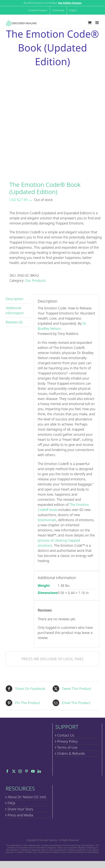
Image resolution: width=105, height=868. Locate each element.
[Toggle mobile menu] (97, 23)
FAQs (12, 803)
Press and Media (20, 815)
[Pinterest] (26, 771)
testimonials (47, 520)
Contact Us (66, 735)
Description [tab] (14, 299)
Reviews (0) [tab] (14, 322)
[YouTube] (33, 771)
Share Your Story (20, 809)
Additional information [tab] (15, 310)
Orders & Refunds (71, 753)
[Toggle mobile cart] (90, 23)
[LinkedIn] (39, 771)
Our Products (35, 280)
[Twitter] (14, 771)
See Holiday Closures (70, 3)
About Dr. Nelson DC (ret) (27, 797)
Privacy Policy (68, 741)
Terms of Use (67, 747)
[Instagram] (20, 771)
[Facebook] (7, 771)
